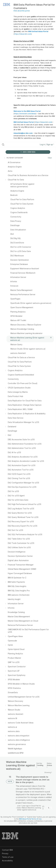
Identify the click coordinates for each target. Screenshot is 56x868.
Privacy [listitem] (5, 853)
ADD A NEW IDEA (28, 152)
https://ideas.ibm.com (23, 34)
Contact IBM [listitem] (7, 850)
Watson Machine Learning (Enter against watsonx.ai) (29, 809)
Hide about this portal (22, 11)
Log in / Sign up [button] (47, 144)
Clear (50, 158)
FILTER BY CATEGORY (14, 158)
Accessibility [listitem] (7, 861)
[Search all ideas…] (17, 145)
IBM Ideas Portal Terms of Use (30, 819)
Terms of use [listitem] (8, 857)
